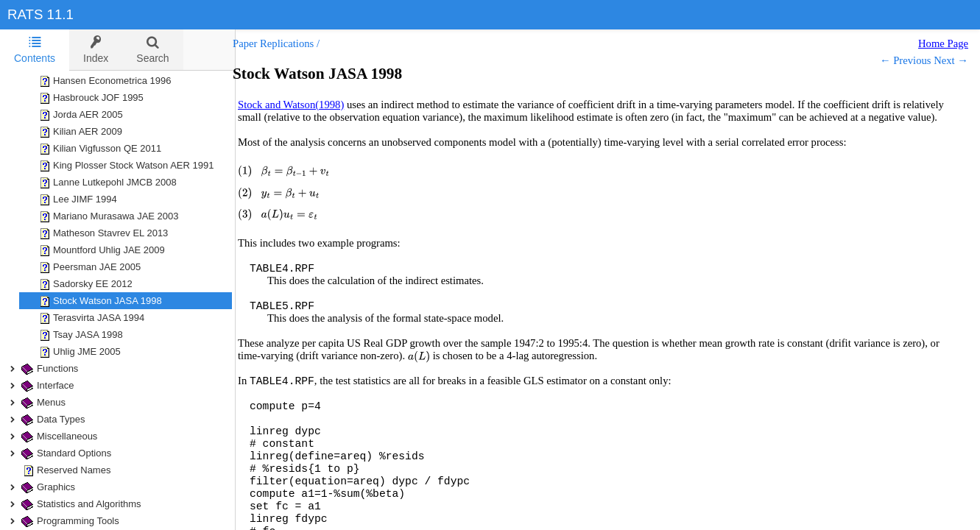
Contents (35, 50)
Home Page (943, 43)
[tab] (35, 50)
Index (96, 50)
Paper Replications (288, 43)
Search (152, 50)
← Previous (906, 60)
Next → (951, 60)
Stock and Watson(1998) (306, 105)
